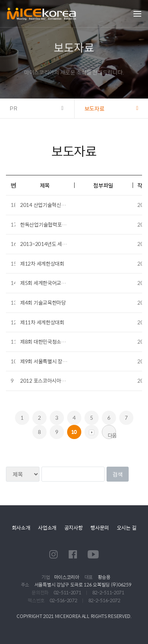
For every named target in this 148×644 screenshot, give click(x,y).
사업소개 (47, 528)
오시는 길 (127, 528)
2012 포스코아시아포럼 (45, 381)
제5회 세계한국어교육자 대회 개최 (56, 283)
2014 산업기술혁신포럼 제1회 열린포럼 (62, 205)
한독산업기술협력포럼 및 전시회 (53, 224)
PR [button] (14, 108)
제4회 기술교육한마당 (43, 302)
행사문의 (100, 528)
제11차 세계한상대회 (42, 322)
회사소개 (21, 528)
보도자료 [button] (95, 108)
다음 (112, 435)
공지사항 (74, 528)
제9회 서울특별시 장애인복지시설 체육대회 (65, 361)
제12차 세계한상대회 (42, 263)
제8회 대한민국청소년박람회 (50, 342)
